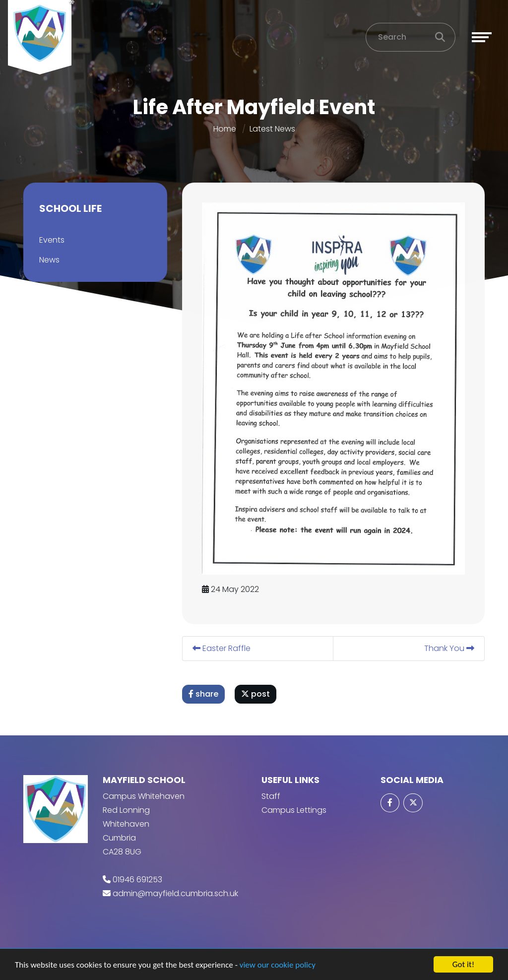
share (204, 694)
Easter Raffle (222, 648)
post (256, 694)
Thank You (450, 648)
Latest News (272, 129)
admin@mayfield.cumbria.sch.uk (175, 893)
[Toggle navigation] (482, 37)
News (49, 260)
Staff (271, 796)
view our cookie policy (278, 965)
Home (225, 129)
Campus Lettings (294, 810)
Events (51, 240)
